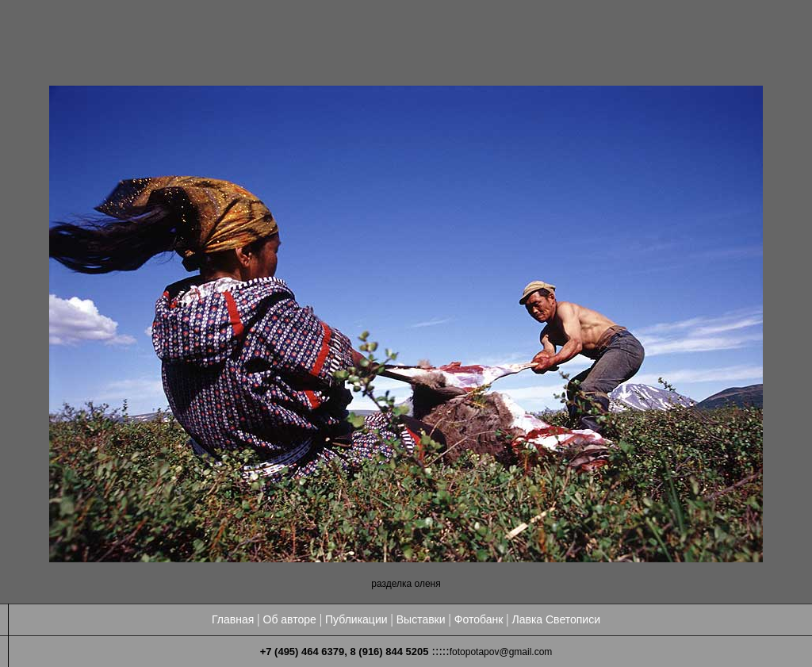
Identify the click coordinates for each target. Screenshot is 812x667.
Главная (233, 619)
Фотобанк (479, 619)
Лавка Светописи (556, 619)
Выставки (421, 619)
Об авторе (290, 619)
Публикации (356, 619)
